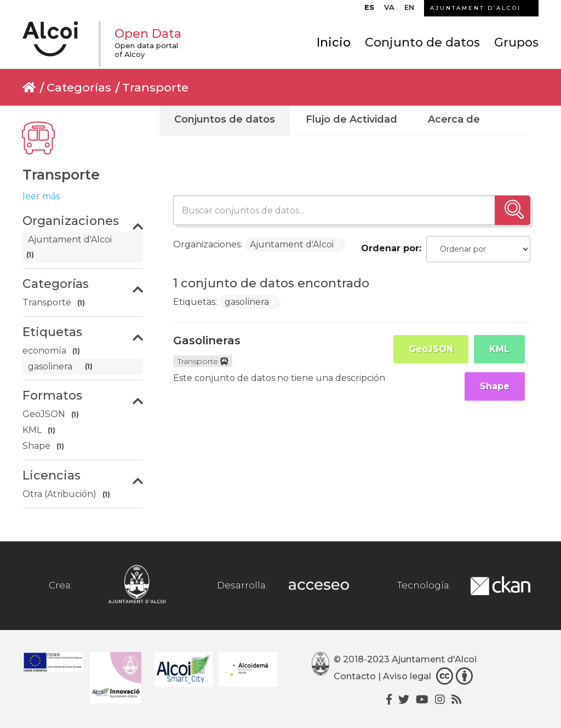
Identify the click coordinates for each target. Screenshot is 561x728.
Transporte (155, 87)
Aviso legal (407, 677)
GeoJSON (431, 349)
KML (499, 349)
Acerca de (454, 119)
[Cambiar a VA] (389, 10)
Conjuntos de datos (225, 119)
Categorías (79, 87)
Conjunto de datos (422, 42)
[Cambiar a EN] (409, 10)
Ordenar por (390, 248)
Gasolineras (207, 340)
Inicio (334, 42)
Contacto (355, 677)
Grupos (516, 42)
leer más (41, 196)
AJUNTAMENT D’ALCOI (476, 8)
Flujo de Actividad (351, 119)
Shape (495, 386)
